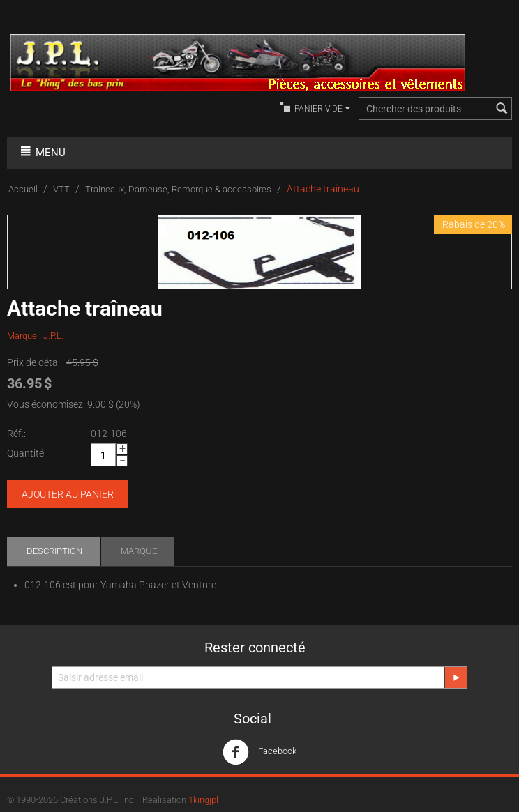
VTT (61, 189)
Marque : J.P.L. (35, 336)
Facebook (259, 752)
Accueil (23, 189)
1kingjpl (203, 800)
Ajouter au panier (68, 494)
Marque (139, 551)
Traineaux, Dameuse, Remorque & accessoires (178, 189)
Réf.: (16, 434)
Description (54, 551)
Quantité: (27, 453)
